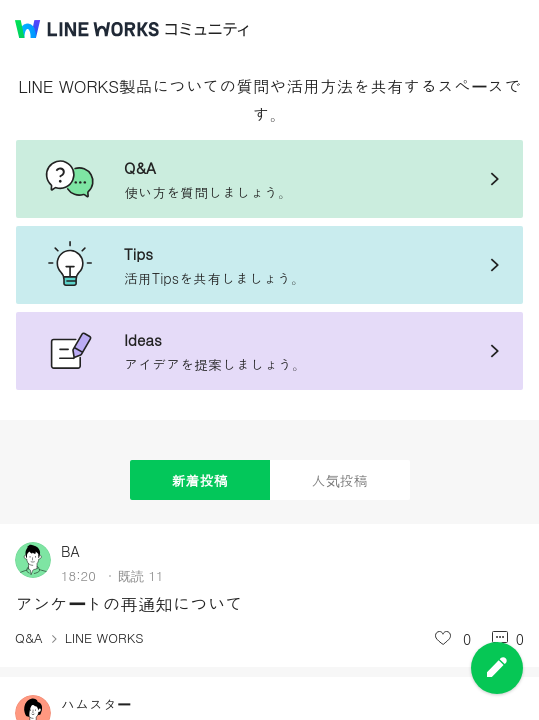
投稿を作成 (497, 668)
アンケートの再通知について (129, 603)
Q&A (29, 637)
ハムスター (96, 704)
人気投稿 (340, 480)
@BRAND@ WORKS (87, 29)
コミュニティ (207, 29)
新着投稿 (200, 480)
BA (70, 551)
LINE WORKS (104, 637)
